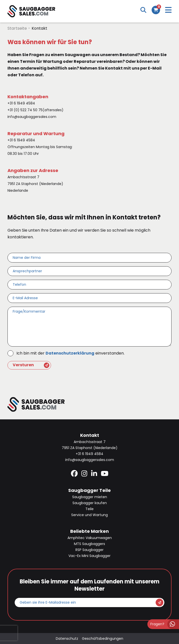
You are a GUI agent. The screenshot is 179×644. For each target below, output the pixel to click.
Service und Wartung (89, 515)
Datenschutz (67, 639)
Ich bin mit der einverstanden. (70, 353)
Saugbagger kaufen (90, 503)
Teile (89, 509)
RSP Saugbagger (89, 550)
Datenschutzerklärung (70, 353)
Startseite (17, 28)
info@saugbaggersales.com (32, 117)
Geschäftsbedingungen (103, 639)
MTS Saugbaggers (89, 544)
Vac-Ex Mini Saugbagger (89, 556)
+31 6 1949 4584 (21, 103)
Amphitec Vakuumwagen (90, 538)
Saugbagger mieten (90, 497)
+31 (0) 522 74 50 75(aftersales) (35, 110)
